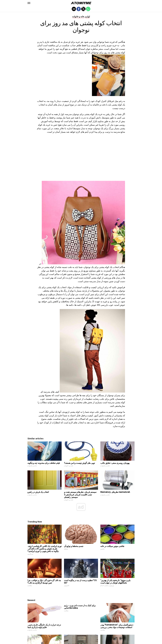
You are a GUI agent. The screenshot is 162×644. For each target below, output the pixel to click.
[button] (29, 3)
